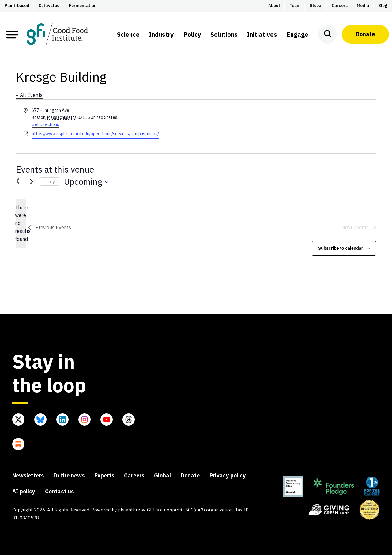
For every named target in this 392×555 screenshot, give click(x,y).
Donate (365, 34)
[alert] (21, 224)
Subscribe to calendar (341, 248)
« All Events (29, 95)
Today (50, 182)
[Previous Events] (20, 182)
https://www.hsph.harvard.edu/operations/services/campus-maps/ (95, 134)
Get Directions (45, 124)
